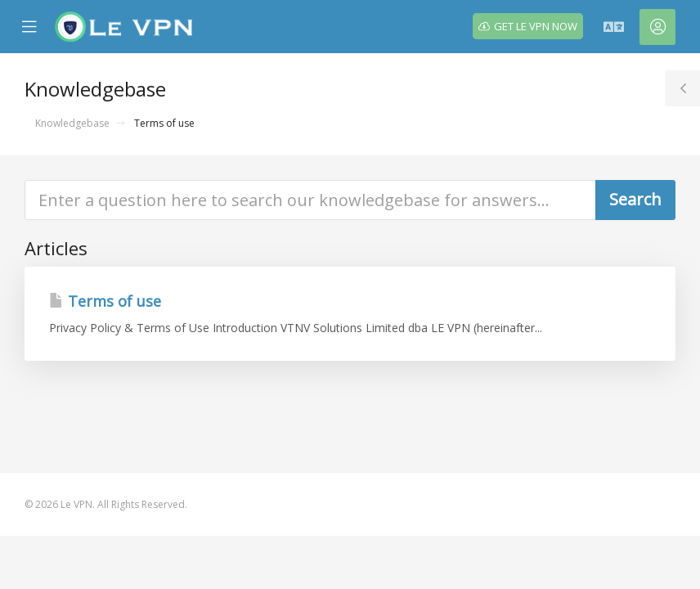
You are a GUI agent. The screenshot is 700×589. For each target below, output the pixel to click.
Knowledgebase (72, 123)
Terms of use (105, 301)
